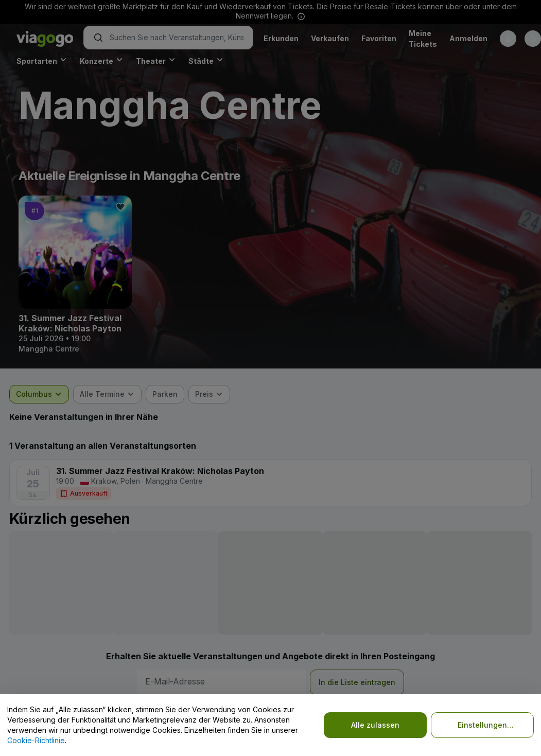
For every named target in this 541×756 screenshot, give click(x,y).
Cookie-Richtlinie (36, 740)
